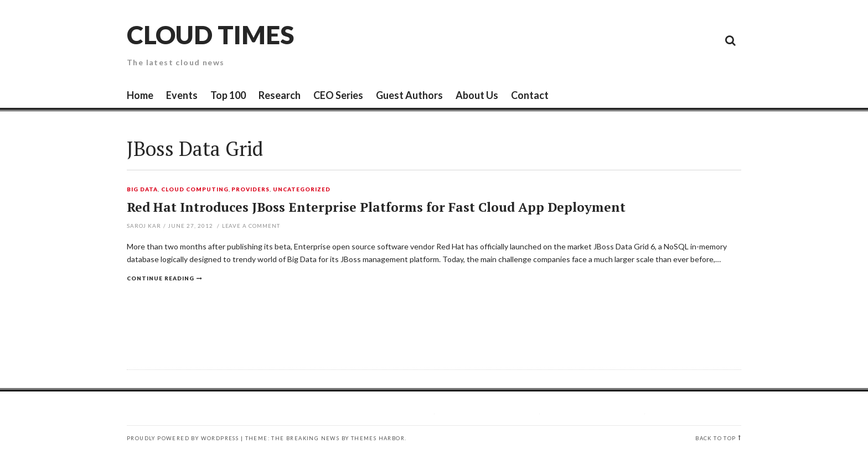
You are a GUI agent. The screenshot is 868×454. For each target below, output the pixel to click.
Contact (530, 95)
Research (280, 95)
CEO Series (338, 95)
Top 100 (228, 95)
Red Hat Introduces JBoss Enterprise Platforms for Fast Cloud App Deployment (376, 207)
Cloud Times (210, 35)
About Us (477, 95)
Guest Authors (409, 95)
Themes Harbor (378, 438)
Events (182, 95)
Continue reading (161, 278)
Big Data (142, 190)
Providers (250, 190)
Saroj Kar (144, 226)
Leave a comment (251, 226)
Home (140, 95)
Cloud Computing (195, 190)
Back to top (715, 438)
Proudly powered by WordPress (183, 438)
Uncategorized (302, 190)
